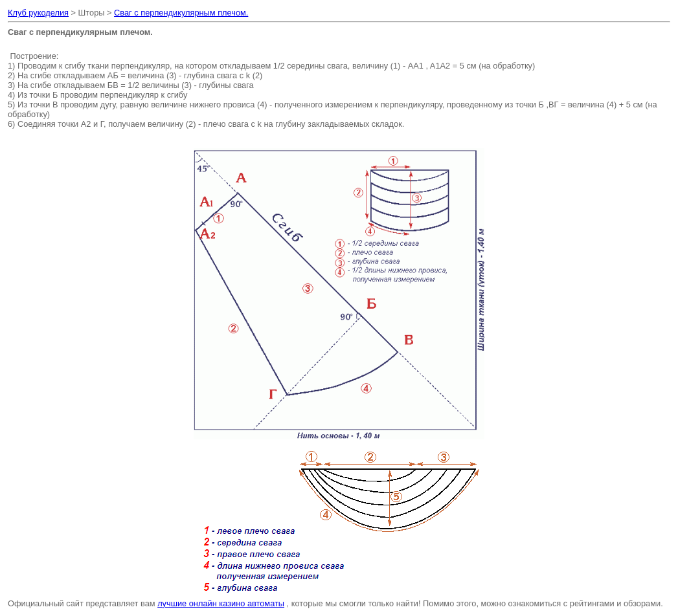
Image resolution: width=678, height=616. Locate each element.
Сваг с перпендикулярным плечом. (181, 13)
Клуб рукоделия (38, 13)
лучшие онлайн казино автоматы (221, 603)
